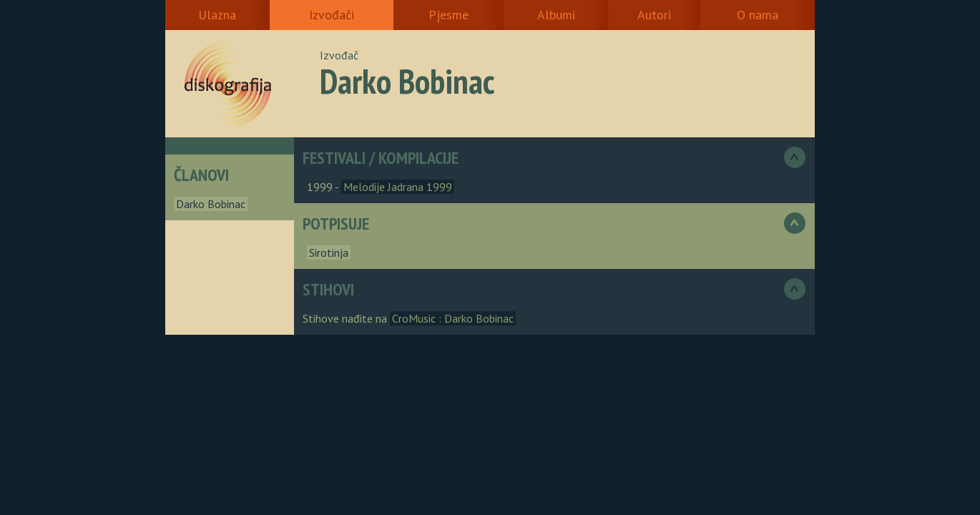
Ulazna (217, 15)
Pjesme (449, 15)
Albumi (556, 15)
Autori (654, 15)
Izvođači (332, 15)
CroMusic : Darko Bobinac (453, 318)
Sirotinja (329, 252)
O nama (758, 15)
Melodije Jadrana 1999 (398, 187)
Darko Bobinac (211, 204)
